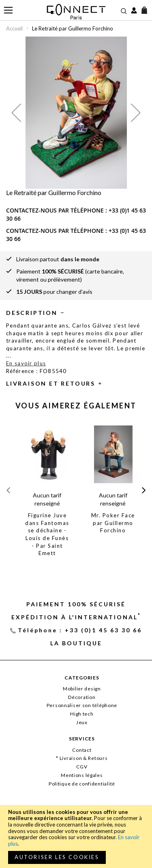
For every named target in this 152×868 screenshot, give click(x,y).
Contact (82, 750)
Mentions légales (82, 775)
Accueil (14, 28)
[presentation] (144, 490)
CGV (82, 767)
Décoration (82, 697)
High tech (82, 714)
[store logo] (76, 12)
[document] (76, 837)
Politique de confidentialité (82, 784)
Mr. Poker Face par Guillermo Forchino (113, 523)
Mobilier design (82, 689)
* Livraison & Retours (82, 758)
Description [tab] (32, 313)
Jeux (82, 722)
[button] (16, 113)
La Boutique (76, 643)
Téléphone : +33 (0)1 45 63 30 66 (80, 630)
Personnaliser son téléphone (82, 705)
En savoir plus (26, 363)
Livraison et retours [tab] (51, 383)
